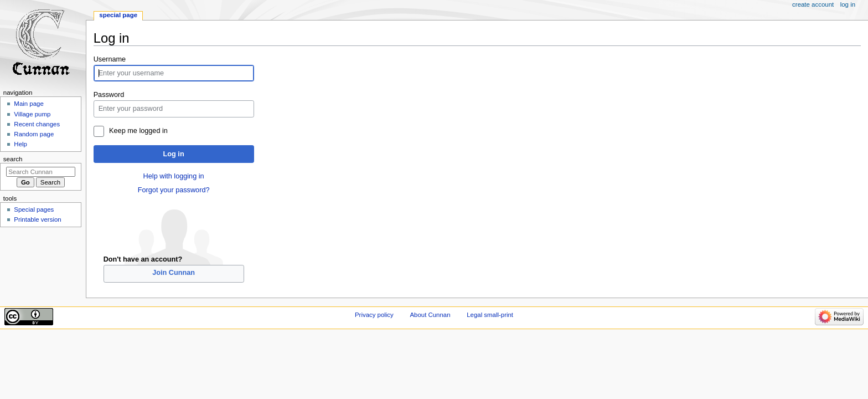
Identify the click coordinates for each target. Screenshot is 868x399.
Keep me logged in (138, 131)
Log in (174, 154)
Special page (118, 15)
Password (109, 95)
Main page (29, 104)
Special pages (34, 209)
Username (110, 59)
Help (20, 144)
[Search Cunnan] (41, 172)
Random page (34, 134)
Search (13, 159)
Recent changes (37, 124)
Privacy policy (374, 315)
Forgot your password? (174, 190)
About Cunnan (430, 315)
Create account (813, 4)
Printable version (37, 219)
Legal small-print (490, 315)
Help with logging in (174, 176)
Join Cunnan (174, 273)
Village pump (32, 114)
